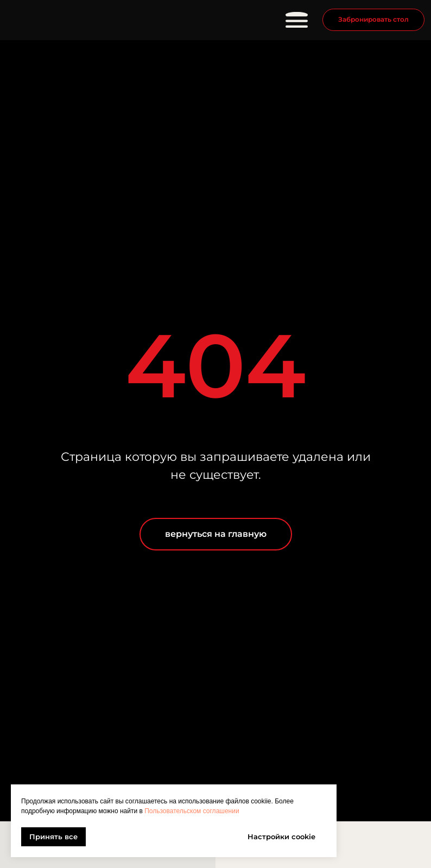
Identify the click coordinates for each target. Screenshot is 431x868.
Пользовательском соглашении (192, 811)
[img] (73, 20)
